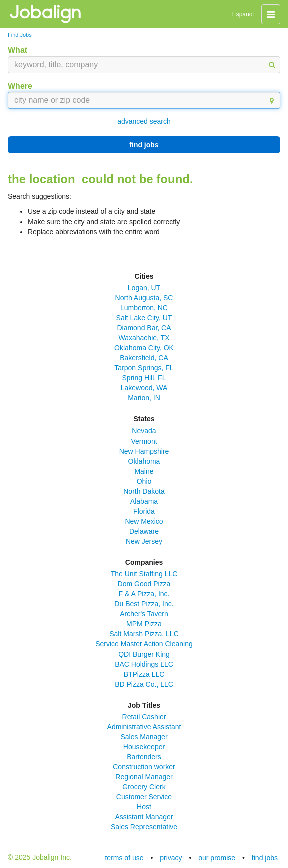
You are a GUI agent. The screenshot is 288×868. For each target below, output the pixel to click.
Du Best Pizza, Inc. (144, 604)
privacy (171, 858)
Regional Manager (144, 777)
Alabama (144, 501)
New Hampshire (144, 451)
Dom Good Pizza (144, 584)
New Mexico (144, 521)
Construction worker (144, 767)
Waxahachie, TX (144, 338)
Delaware (144, 531)
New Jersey (144, 541)
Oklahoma (144, 461)
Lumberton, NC (144, 308)
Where (20, 86)
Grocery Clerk (144, 787)
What (17, 50)
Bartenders (144, 757)
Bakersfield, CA (144, 358)
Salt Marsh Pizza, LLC (144, 634)
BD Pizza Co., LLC (144, 684)
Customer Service (144, 797)
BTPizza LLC (144, 674)
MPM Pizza (144, 624)
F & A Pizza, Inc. (144, 594)
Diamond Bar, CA (144, 328)
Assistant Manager (144, 817)
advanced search (144, 121)
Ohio (144, 481)
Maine (144, 471)
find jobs (144, 145)
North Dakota (144, 491)
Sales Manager (144, 737)
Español (243, 14)
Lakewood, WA (144, 388)
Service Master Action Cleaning (144, 644)
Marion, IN (144, 398)
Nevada (144, 431)
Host (144, 807)
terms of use (124, 858)
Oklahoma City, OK (144, 348)
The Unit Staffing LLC (144, 574)
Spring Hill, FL (144, 378)
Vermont (144, 441)
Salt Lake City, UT (144, 318)
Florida (144, 511)
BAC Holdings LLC (144, 664)
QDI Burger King (144, 654)
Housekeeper (144, 747)
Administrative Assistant (144, 727)
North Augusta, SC (144, 298)
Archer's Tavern (144, 614)
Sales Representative (144, 827)
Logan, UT (144, 288)
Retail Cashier (144, 717)
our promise (217, 858)
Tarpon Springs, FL (144, 368)
